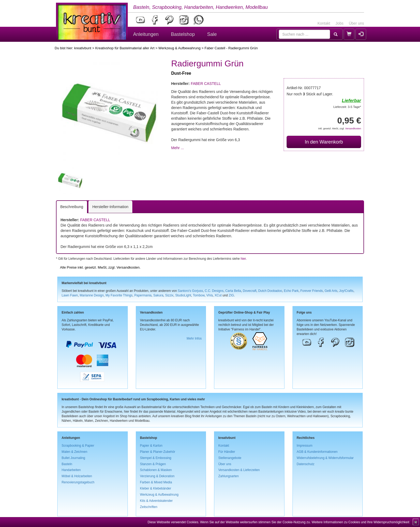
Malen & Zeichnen (74, 452)
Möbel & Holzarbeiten (77, 476)
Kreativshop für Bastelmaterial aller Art (125, 48)
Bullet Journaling (73, 458)
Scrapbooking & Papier (78, 446)
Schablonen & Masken (156, 470)
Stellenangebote (230, 458)
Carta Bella (233, 291)
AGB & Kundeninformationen (317, 452)
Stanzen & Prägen (153, 464)
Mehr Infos (194, 338)
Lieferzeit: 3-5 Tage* (347, 107)
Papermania (143, 295)
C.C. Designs (214, 291)
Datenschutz (306, 464)
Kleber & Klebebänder (156, 488)
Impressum (305, 446)
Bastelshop (183, 34)
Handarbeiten (71, 470)
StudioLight (183, 295)
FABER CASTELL (206, 84)
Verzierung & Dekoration (157, 476)
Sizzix (169, 295)
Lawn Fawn (70, 295)
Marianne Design (92, 295)
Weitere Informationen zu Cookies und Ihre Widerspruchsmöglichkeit (360, 522)
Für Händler (227, 452)
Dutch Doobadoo (270, 291)
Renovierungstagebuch (78, 482)
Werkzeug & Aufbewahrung (179, 48)
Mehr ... (177, 148)
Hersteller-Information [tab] (110, 207)
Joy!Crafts (346, 291)
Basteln (67, 464)
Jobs (340, 23)
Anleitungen (146, 34)
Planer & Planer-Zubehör (158, 452)
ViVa (209, 295)
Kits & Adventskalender (156, 501)
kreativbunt (83, 48)
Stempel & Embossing (156, 458)
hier (243, 259)
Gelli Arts (331, 291)
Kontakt (324, 23)
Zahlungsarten (228, 476)
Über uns (356, 23)
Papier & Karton (151, 446)
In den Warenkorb (324, 142)
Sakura (158, 295)
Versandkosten (353, 129)
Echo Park (291, 291)
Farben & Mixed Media (156, 482)
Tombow (199, 295)
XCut (218, 295)
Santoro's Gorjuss (190, 291)
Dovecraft (250, 291)
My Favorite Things (119, 295)
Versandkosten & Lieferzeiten (239, 470)
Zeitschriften (149, 507)
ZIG (231, 295)
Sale (212, 34)
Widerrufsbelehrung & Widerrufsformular (325, 458)
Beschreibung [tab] (72, 207)
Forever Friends (312, 291)
